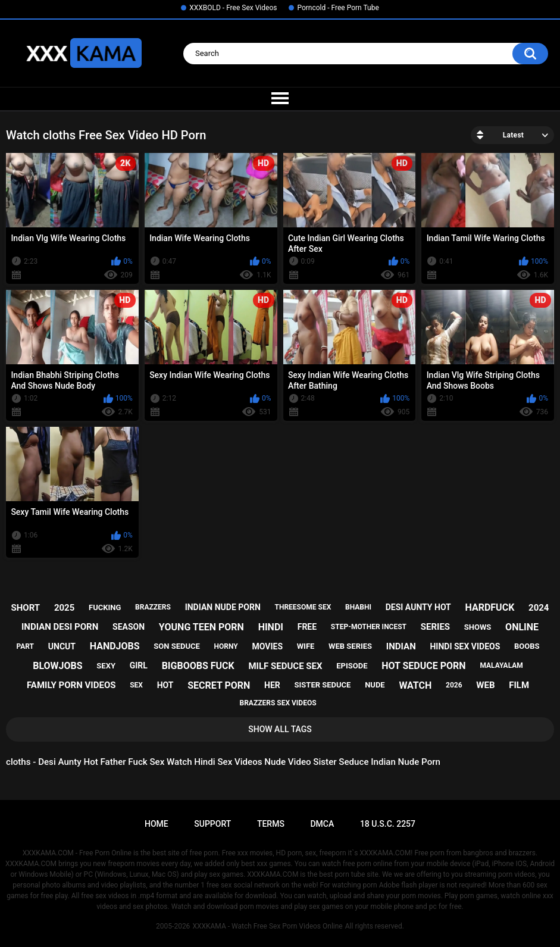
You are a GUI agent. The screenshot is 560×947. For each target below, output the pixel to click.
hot (165, 685)
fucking (105, 607)
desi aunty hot (418, 607)
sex (136, 685)
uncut (62, 646)
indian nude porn (223, 607)
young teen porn (201, 627)
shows (478, 627)
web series (350, 646)
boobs (527, 646)
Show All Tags (280, 729)
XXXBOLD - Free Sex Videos (233, 8)
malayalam (501, 665)
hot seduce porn (423, 666)
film (519, 685)
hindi (271, 627)
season (129, 627)
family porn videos (71, 685)
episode (352, 666)
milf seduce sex (285, 666)
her (272, 685)
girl (139, 665)
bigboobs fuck (198, 666)
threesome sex (303, 607)
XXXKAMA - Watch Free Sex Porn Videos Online (267, 926)
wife (306, 646)
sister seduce (323, 685)
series (435, 627)
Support (212, 824)
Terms (271, 824)
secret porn (219, 685)
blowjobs (57, 666)
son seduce (177, 646)
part (25, 646)
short (26, 608)
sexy (106, 666)
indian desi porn (60, 627)
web (485, 685)
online (522, 627)
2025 (64, 608)
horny (226, 646)
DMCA (322, 824)
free (307, 627)
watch (415, 685)
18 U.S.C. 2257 (388, 824)
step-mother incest (369, 627)
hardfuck (490, 607)
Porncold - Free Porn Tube (338, 8)
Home (157, 824)
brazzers (153, 607)
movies (268, 646)
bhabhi (358, 607)
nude (375, 685)
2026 (454, 685)
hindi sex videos (465, 646)
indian (401, 646)
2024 (539, 608)
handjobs (115, 646)
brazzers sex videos (278, 703)
